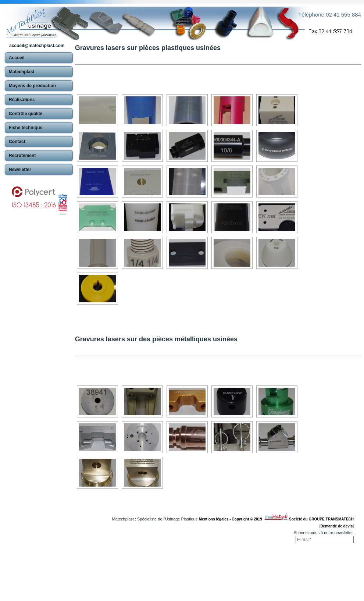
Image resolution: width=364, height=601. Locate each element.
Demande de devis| (337, 526)
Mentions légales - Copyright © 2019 (231, 519)
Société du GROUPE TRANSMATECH (321, 519)
